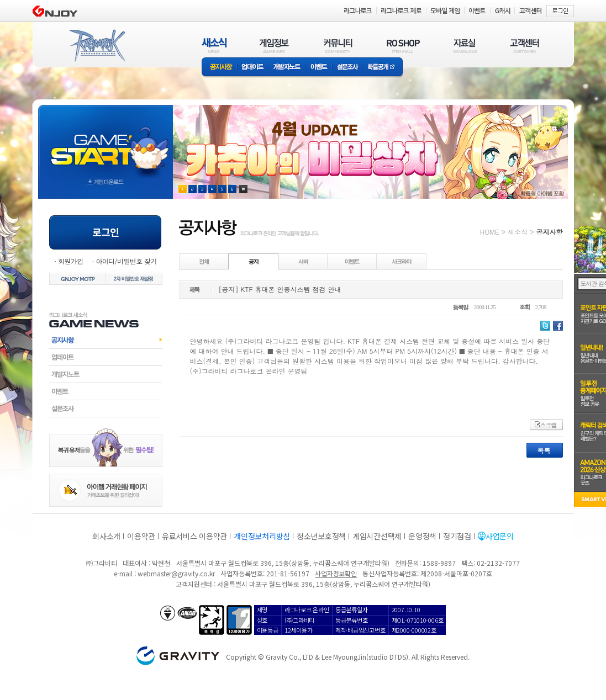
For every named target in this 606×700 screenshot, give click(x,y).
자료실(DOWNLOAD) (465, 46)
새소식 (518, 232)
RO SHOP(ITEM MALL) (403, 46)
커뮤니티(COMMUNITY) (338, 46)
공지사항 (219, 68)
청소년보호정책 (321, 536)
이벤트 (319, 68)
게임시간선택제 (377, 536)
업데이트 (253, 68)
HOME (490, 232)
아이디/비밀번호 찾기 (126, 261)
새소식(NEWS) (214, 46)
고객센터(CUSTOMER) (525, 46)
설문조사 (348, 68)
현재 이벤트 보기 (243, 189)
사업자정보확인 (336, 573)
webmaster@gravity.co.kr (176, 573)
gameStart (106, 142)
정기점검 (457, 536)
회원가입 (71, 261)
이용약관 (141, 536)
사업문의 (500, 536)
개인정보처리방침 (262, 536)
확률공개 (383, 68)
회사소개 (106, 536)
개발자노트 (287, 68)
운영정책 (422, 536)
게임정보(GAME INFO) (274, 46)
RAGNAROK (97, 46)
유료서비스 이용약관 (194, 536)
